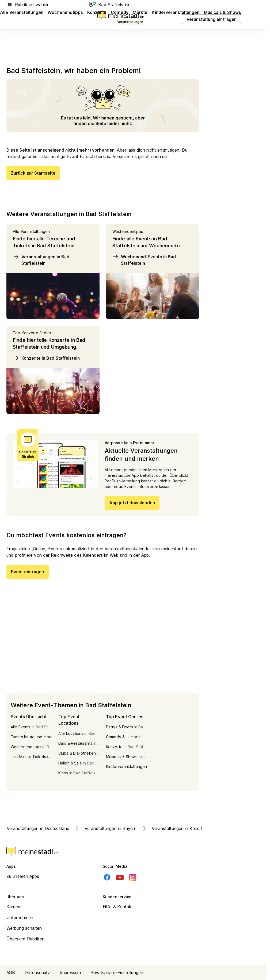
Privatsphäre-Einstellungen (117, 973)
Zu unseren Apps (23, 876)
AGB (11, 973)
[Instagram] (133, 877)
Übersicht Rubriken (25, 939)
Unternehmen (20, 917)
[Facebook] (107, 877)
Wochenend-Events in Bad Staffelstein (144, 260)
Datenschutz (37, 973)
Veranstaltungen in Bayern (105, 828)
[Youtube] (120, 877)
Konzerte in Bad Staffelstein (46, 358)
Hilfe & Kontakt (118, 907)
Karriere (14, 907)
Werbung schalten (24, 928)
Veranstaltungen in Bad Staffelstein (41, 260)
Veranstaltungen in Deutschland (38, 828)
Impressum (70, 973)
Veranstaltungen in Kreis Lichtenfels (182, 828)
